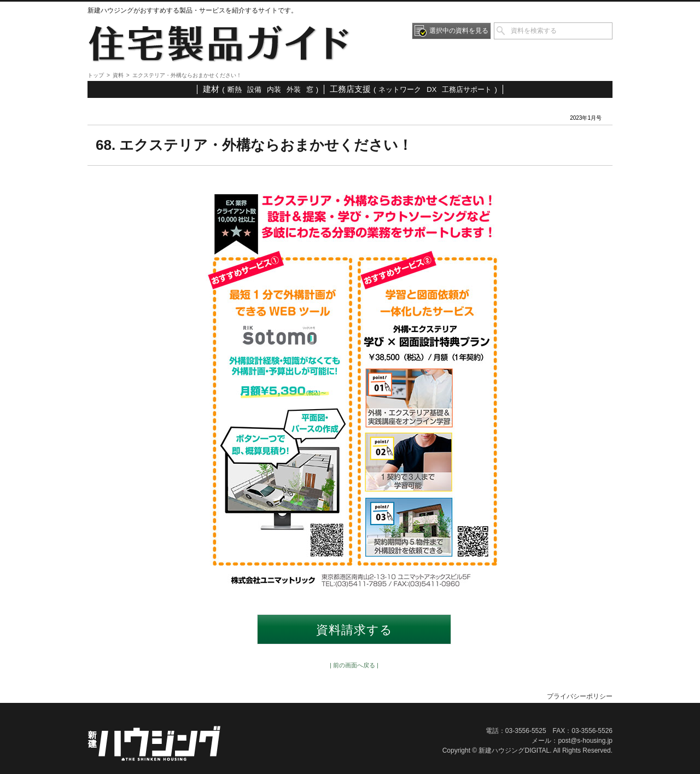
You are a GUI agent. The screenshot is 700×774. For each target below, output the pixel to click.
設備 (254, 89)
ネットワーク (400, 89)
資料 (118, 75)
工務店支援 (350, 89)
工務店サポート (467, 89)
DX (431, 89)
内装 (274, 89)
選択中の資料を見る (459, 31)
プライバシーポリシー (580, 696)
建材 (211, 89)
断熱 (235, 89)
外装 (294, 89)
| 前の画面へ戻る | (354, 665)
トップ (96, 75)
